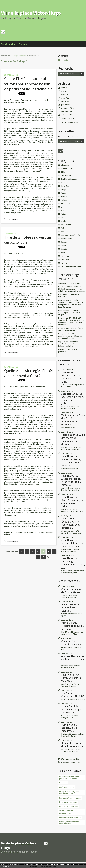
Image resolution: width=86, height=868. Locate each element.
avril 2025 (65, 95)
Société (64, 249)
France (63, 193)
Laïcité (63, 221)
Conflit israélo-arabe (69, 179)
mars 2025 (65, 98)
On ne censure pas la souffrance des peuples (71, 329)
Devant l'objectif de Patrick (68, 345)
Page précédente (12, 551)
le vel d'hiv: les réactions (69, 806)
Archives (13, 44)
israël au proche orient (68, 802)
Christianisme (66, 175)
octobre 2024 (66, 115)
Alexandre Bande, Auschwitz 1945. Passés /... (71, 462)
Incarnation (75, 283)
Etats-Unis (65, 186)
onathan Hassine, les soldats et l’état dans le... (73, 659)
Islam (63, 207)
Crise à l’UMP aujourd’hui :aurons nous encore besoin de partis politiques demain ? (28, 84)
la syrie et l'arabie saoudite (70, 817)
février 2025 (66, 101)
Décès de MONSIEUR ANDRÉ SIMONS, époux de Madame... (70, 319)
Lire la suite (63, 60)
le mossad (63, 783)
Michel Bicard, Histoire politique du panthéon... (73, 626)
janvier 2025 (66, 105)
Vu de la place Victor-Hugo (31, 13)
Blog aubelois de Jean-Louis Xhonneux (72, 290)
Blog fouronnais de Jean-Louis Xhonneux (70, 324)
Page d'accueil (20, 56)
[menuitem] (5, 44)
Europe (64, 189)
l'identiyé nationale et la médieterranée (69, 823)
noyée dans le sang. (67, 787)
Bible (63, 172)
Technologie (66, 256)
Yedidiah (66, 415)
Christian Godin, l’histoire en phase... (73, 643)
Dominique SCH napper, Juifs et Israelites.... (70, 728)
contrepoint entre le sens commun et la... (69, 812)
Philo (63, 228)
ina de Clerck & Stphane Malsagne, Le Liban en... (72, 709)
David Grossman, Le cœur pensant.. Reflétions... (72, 503)
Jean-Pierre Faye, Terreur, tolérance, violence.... (71, 678)
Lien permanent (11, 219)
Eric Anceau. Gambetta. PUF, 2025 (73, 695)
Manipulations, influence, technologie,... (68, 311)
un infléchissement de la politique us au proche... (69, 777)
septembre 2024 (68, 118)
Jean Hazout (68, 372)
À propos (23, 44)
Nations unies (66, 224)
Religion (64, 242)
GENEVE (64, 196)
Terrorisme (65, 259)
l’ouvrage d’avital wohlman (70, 798)
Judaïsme (65, 214)
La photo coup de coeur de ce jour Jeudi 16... (70, 343)
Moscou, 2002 (64, 349)
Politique (64, 231)
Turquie (64, 263)
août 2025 (65, 88)
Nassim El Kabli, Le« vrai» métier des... (72, 545)
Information (65, 204)
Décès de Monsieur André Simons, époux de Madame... (69, 301)
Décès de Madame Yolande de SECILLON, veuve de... (70, 288)
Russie (63, 245)
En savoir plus (5, 866)
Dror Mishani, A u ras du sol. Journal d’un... (73, 745)
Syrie (63, 252)
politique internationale (70, 235)
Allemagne (65, 165)
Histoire (64, 200)
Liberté (74, 330)
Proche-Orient (66, 238)
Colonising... (63, 283)
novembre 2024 (67, 112)
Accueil (4, 44)
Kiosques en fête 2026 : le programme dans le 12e (68, 335)
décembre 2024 (67, 108)
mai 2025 (65, 91)
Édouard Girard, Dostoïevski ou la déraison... (71, 525)
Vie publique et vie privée (71, 266)
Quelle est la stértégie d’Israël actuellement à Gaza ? (29, 373)
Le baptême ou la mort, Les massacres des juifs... (73, 377)
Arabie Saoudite (67, 169)
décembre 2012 (35, 56)
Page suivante (51, 557)
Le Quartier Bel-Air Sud (70, 337)
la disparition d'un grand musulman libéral (69, 793)
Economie (65, 183)
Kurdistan (65, 217)
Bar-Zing (62, 297)
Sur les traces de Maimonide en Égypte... (70, 607)
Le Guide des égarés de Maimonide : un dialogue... (73, 420)
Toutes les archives (69, 122)
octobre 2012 (6, 56)
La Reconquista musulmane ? (70, 295)
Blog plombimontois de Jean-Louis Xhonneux (70, 306)
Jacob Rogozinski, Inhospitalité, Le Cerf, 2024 (73, 564)
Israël (63, 210)
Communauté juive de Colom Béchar (72, 591)
